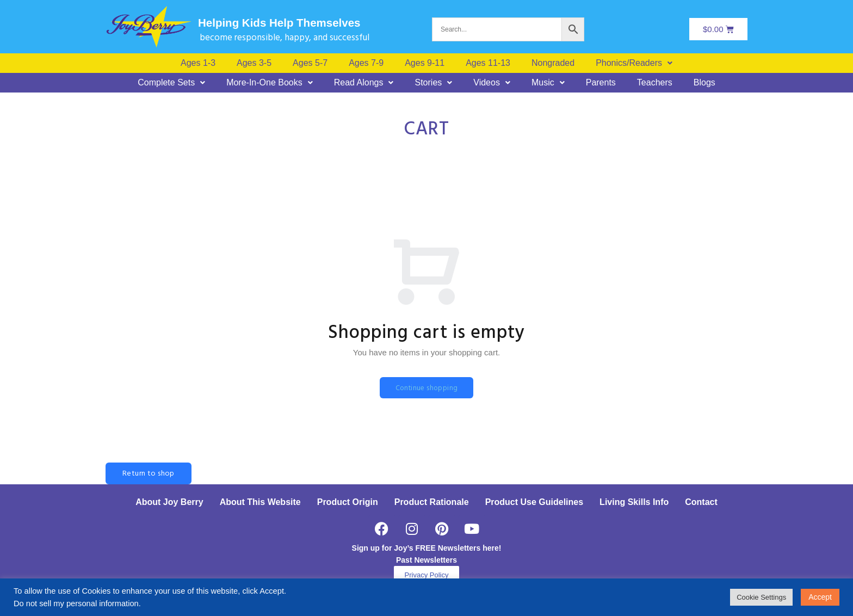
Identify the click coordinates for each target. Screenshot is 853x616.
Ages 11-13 (488, 63)
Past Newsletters (426, 560)
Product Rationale (432, 503)
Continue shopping (426, 388)
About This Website (260, 503)
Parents (601, 83)
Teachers (655, 83)
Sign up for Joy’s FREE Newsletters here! (427, 549)
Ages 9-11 (425, 63)
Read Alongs (364, 83)
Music (548, 83)
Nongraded (553, 63)
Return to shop (149, 474)
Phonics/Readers (634, 63)
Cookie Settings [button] (761, 597)
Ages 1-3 (198, 63)
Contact (701, 503)
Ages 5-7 (310, 63)
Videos (492, 83)
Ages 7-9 (366, 63)
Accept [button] (820, 597)
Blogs (704, 83)
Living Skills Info (634, 503)
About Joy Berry (169, 503)
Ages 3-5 (254, 63)
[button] (634, 63)
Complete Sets (171, 83)
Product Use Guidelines (534, 503)
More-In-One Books (270, 83)
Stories (433, 83)
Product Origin (348, 503)
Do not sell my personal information (76, 603)
